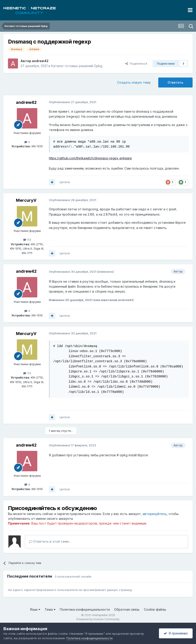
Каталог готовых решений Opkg (77, 66)
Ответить (175, 82)
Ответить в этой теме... (50, 541)
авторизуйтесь (155, 514)
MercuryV (26, 200)
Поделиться (136, 63)
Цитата (65, 182)
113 (27, 240)
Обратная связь (127, 609)
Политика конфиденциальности (85, 609)
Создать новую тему (134, 82)
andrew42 (40, 61)
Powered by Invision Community (98, 619)
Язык (35, 609)
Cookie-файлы (155, 609)
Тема (50, 609)
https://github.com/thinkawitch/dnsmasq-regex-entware (90, 158)
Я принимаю (176, 633)
